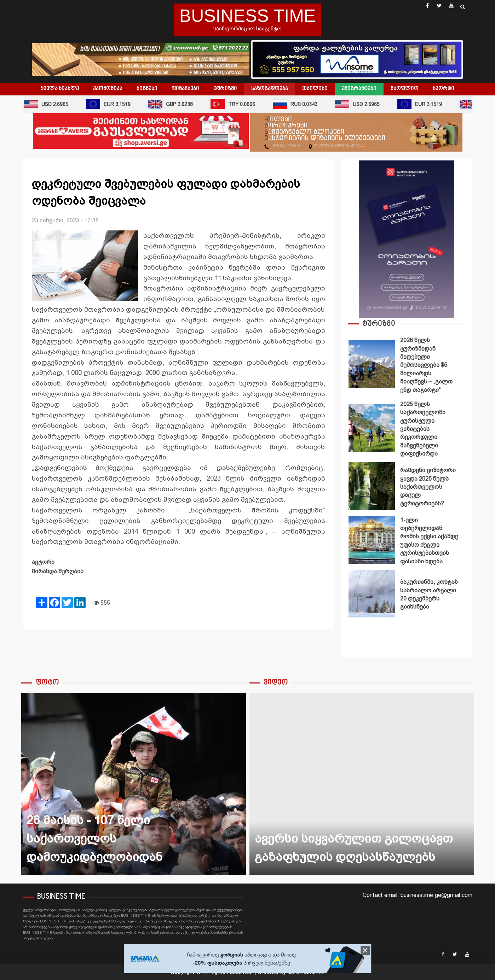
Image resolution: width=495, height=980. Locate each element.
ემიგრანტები (359, 89)
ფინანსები (185, 89)
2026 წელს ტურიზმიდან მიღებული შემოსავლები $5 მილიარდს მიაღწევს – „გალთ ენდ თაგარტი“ (372, 364)
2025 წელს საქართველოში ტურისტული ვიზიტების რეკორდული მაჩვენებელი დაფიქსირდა (372, 428)
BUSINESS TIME (247, 16)
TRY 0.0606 (236, 104)
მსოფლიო (405, 89)
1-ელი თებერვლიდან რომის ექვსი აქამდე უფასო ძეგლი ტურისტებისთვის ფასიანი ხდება (372, 540)
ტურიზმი (225, 89)
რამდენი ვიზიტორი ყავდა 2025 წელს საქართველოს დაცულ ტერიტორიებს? (372, 486)
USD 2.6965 (49, 104)
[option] (407, 366)
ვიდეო (276, 683)
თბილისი (315, 89)
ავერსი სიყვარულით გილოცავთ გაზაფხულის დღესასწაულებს (362, 784)
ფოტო (47, 683)
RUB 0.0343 (298, 104)
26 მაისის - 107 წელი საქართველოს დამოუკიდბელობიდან (134, 784)
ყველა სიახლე (60, 89)
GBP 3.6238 (173, 104)
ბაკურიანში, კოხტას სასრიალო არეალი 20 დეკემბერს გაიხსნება (372, 594)
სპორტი (444, 89)
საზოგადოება (270, 89)
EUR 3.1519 (111, 104)
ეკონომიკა (108, 89)
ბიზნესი (147, 89)
